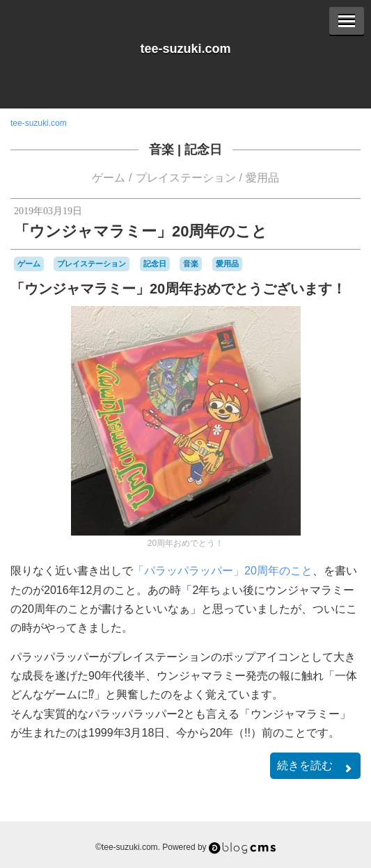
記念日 (203, 150)
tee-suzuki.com (185, 49)
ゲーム (109, 178)
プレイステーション (186, 178)
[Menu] (347, 21)
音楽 (161, 150)
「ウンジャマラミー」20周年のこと (141, 231)
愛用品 (262, 178)
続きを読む (315, 767)
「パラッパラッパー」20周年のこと (223, 571)
